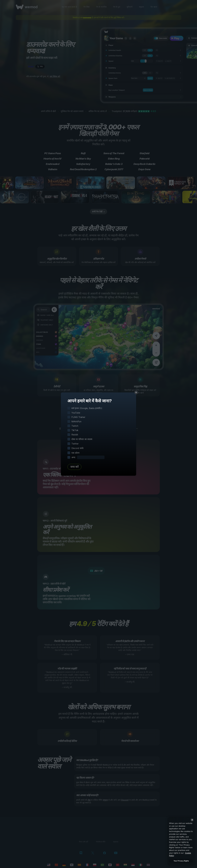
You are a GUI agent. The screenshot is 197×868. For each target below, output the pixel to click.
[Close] (192, 820)
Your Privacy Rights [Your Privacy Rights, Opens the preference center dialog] (181, 861)
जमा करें (74, 467)
